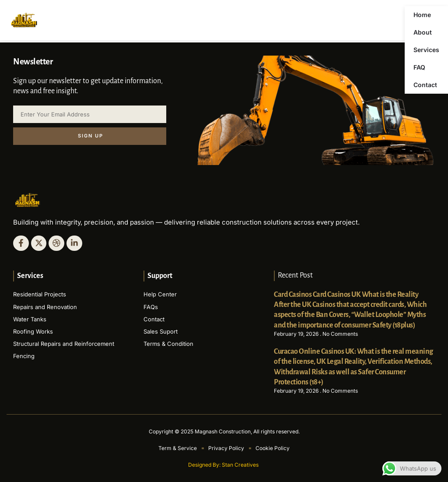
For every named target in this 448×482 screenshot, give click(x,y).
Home (422, 15)
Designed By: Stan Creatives (224, 465)
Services (426, 50)
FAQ (419, 67)
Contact (425, 85)
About (423, 32)
